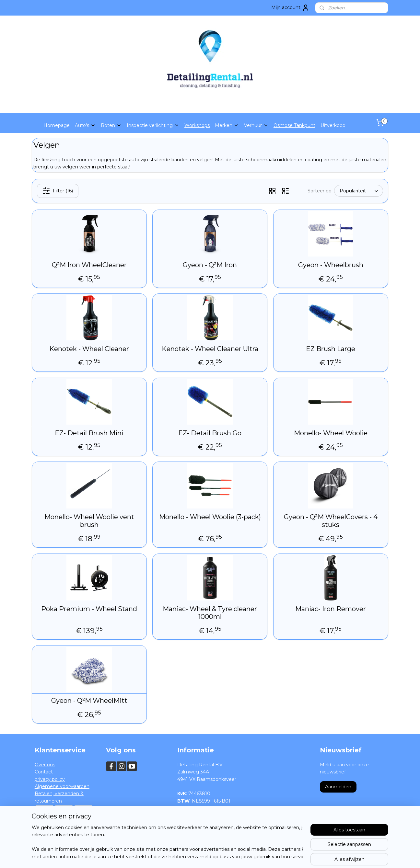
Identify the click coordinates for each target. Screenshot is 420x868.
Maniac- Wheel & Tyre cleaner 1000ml (210, 613)
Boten (111, 125)
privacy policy (50, 779)
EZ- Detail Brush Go (210, 433)
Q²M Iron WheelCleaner (89, 265)
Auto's (85, 125)
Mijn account (290, 8)
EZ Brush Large (331, 349)
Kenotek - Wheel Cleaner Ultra (210, 349)
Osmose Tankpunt (294, 125)
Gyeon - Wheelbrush (331, 265)
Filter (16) (58, 191)
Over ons (45, 765)
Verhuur (256, 125)
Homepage (57, 125)
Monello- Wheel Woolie (331, 433)
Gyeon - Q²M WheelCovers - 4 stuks (331, 521)
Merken (227, 125)
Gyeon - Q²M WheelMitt (89, 701)
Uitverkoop (333, 125)
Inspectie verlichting (153, 125)
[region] (167, 842)
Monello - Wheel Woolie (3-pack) (210, 517)
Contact (44, 772)
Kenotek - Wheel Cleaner (89, 349)
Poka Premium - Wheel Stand (89, 609)
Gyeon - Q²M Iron (210, 265)
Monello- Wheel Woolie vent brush (89, 521)
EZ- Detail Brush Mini (89, 433)
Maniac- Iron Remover (331, 609)
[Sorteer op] (359, 191)
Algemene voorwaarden (62, 786)
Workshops (197, 125)
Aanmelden (338, 787)
